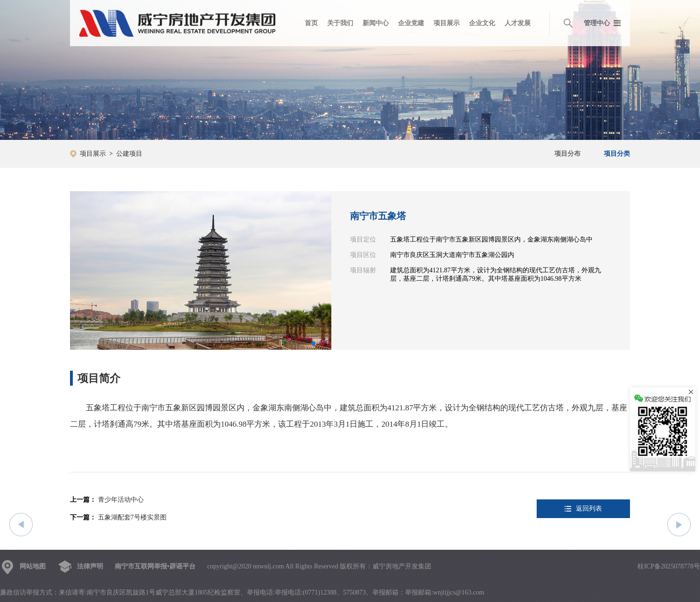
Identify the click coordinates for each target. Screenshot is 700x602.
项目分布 (567, 154)
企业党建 (411, 23)
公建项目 (129, 154)
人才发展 (518, 23)
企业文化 (482, 23)
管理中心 (597, 23)
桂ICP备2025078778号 (669, 566)
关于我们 (340, 23)
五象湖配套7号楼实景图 (132, 517)
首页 (311, 23)
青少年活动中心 (121, 500)
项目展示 (447, 23)
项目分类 (617, 154)
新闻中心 (376, 23)
